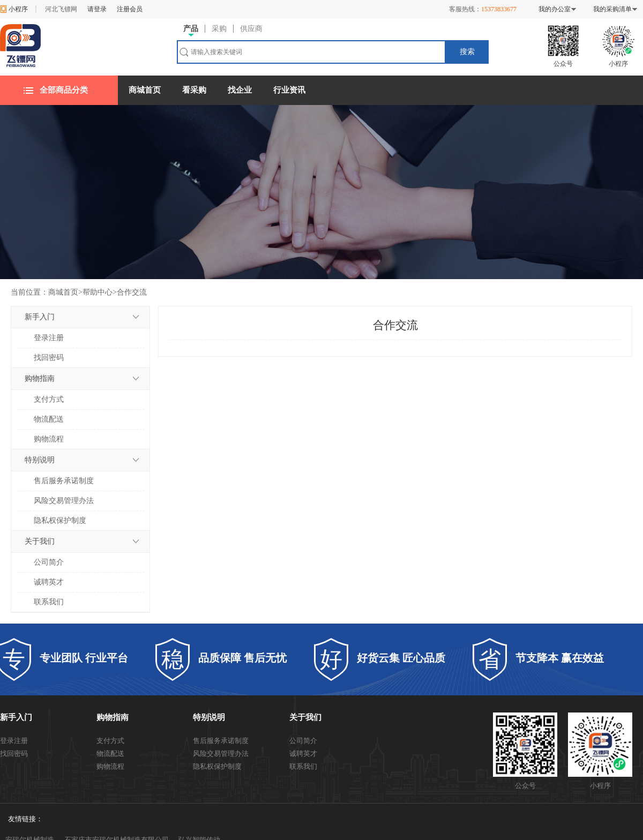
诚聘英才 (49, 582)
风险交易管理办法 (64, 501)
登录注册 (49, 338)
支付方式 (49, 399)
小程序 (18, 9)
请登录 (97, 9)
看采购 (194, 90)
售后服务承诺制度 (64, 481)
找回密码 (49, 358)
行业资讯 (289, 90)
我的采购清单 (612, 9)
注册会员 (130, 9)
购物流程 (49, 439)
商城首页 (145, 90)
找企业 (240, 90)
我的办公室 (555, 9)
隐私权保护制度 (60, 520)
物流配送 (49, 419)
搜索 (467, 52)
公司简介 (49, 562)
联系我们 (49, 602)
